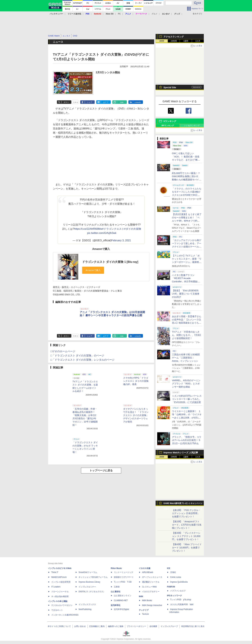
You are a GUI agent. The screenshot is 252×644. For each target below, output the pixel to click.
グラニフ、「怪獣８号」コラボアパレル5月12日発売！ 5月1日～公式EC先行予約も (187, 440)
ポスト (66, 102)
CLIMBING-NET (121, 600)
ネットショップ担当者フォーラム (93, 577)
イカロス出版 (145, 568)
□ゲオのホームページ (63, 351)
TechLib (145, 614)
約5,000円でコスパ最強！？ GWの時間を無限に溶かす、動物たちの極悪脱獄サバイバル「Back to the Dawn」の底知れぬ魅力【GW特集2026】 (187, 180)
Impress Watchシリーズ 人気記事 (181, 453)
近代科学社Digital (121, 609)
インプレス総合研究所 (61, 582)
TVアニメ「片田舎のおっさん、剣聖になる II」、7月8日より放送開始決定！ (187, 335)
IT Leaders (56, 587)
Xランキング (170, 121)
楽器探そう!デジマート (124, 577)
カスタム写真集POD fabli (182, 604)
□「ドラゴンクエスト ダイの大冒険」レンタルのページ (82, 360)
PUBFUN (171, 587)
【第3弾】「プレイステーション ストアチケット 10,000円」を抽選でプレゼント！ (186, 536)
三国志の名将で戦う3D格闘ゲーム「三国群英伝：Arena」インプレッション (186, 358)
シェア (90, 102)
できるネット (57, 610)
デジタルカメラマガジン (62, 605)
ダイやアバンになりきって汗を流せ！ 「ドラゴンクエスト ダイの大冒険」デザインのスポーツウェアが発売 (136, 415)
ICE (169, 568)
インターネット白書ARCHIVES (65, 615)
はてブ (106, 102)
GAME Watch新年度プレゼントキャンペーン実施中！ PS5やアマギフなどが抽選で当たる (183, 504)
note (122, 102)
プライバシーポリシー (136, 626)
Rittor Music (116, 568)
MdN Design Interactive (152, 605)
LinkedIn (138, 102)
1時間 (162, 41)
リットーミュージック (124, 572)
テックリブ (144, 610)
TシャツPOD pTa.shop (181, 600)
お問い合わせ (80, 626)
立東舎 (117, 587)
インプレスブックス (87, 604)
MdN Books (147, 600)
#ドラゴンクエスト (113, 229)
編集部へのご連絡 (116, 626)
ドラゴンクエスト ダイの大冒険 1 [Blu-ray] (110, 262)
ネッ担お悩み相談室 (60, 596)
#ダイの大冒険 (133, 229)
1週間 (186, 41)
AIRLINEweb (148, 572)
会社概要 (153, 626)
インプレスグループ (169, 626)
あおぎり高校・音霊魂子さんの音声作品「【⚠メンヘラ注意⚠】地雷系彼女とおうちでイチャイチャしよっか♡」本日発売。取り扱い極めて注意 (187, 323)
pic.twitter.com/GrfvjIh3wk (102, 233)
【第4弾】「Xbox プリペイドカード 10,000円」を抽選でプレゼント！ (187, 548)
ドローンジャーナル (60, 592)
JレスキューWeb (149, 587)
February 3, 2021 (121, 240)
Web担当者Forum (59, 577)
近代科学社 (116, 605)
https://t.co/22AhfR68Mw (88, 229)
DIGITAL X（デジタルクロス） (92, 592)
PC (119, 14)
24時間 (174, 41)
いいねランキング (192, 126)
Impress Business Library (89, 582)
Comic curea (176, 577)
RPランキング (168, 126)
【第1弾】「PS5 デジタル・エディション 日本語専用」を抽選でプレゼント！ (186, 513)
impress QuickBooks (179, 582)
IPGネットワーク (174, 596)
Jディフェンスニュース (152, 577)
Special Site (170, 87)
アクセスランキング (174, 37)
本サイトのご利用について (59, 626)
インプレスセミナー (87, 587)
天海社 (173, 572)
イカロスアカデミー (151, 592)
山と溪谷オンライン (123, 596)
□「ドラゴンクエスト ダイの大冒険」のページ (77, 356)
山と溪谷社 (116, 592)
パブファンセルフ (178, 591)
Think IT (55, 572)
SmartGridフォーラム (88, 572)
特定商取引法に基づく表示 (193, 626)
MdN (141, 596)
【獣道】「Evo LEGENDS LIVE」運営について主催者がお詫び (186, 294)
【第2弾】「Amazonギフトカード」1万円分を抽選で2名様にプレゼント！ (187, 525)
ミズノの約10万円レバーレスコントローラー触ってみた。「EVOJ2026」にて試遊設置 (187, 399)
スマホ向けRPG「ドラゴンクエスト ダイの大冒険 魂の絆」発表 (136, 381)
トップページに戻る (101, 470)
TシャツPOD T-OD (123, 582)
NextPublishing (85, 609)
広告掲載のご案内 (97, 626)
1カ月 (198, 41)
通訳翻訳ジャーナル (151, 582)
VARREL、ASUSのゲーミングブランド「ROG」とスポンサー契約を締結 (186, 384)
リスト (76, 102)
